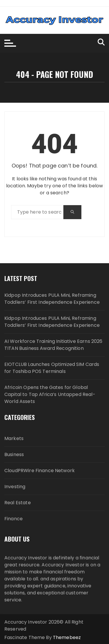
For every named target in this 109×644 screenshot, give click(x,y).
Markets (14, 438)
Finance (14, 519)
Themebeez (67, 637)
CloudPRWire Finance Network (40, 471)
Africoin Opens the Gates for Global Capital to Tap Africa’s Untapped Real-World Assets (50, 394)
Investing (15, 487)
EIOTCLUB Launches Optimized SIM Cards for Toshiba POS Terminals (52, 368)
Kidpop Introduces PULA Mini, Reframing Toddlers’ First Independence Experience (52, 299)
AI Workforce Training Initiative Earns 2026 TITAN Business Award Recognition (53, 345)
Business (14, 454)
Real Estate (18, 503)
